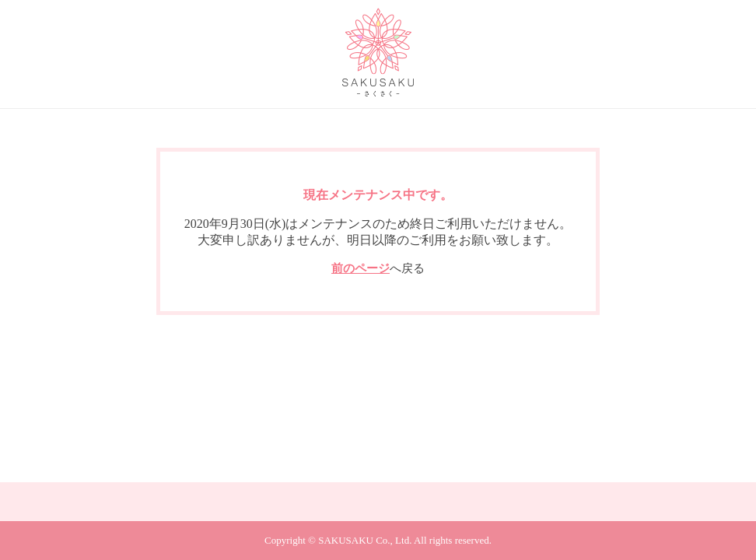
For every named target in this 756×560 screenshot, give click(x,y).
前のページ (360, 268)
